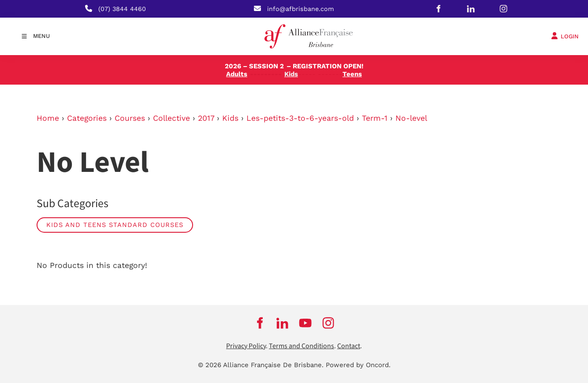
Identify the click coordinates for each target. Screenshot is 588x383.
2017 (206, 118)
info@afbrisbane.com (301, 9)
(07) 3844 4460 (122, 9)
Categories (87, 118)
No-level (411, 118)
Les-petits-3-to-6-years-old (300, 118)
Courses (130, 118)
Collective (171, 118)
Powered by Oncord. (358, 365)
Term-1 (375, 118)
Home (48, 118)
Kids (230, 118)
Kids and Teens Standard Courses (115, 225)
